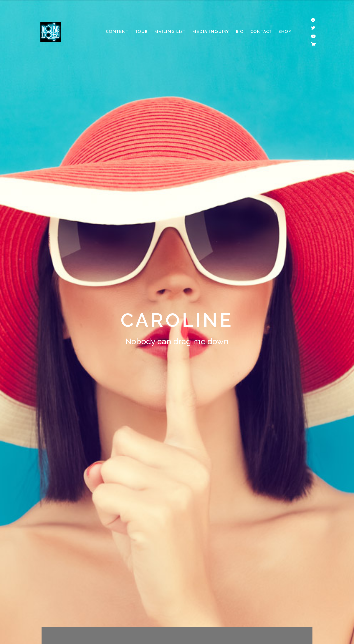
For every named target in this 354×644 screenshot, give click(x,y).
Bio (240, 32)
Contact (261, 32)
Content (117, 32)
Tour (141, 32)
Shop (285, 32)
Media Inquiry (211, 32)
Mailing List (170, 32)
